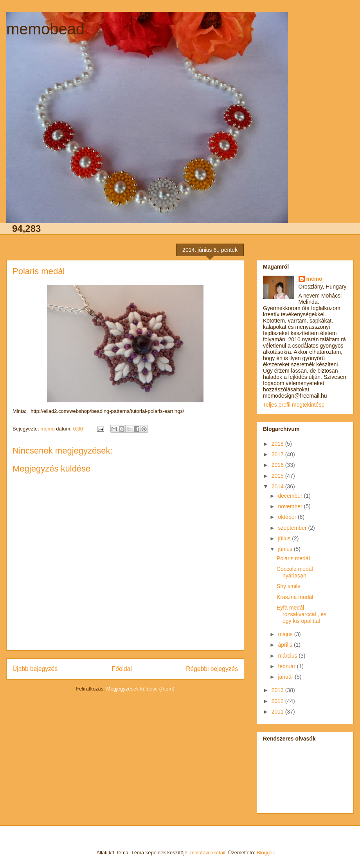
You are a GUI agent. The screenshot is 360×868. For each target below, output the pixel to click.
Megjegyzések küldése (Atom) (140, 689)
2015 (278, 476)
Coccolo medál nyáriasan (295, 572)
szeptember (293, 528)
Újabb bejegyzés (35, 669)
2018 (278, 444)
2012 (278, 701)
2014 (278, 486)
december (291, 496)
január (286, 677)
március (288, 656)
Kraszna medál (295, 597)
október (288, 517)
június (286, 549)
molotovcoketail (208, 853)
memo (314, 279)
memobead (45, 29)
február (287, 666)
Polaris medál (293, 558)
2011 (278, 712)
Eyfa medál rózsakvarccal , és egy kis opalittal (301, 614)
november (291, 506)
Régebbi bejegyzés (212, 669)
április (286, 645)
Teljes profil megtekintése (294, 405)
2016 (278, 465)
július (285, 538)
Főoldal (122, 669)
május (286, 634)
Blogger (265, 853)
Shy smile (289, 586)
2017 (278, 454)
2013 (278, 690)
